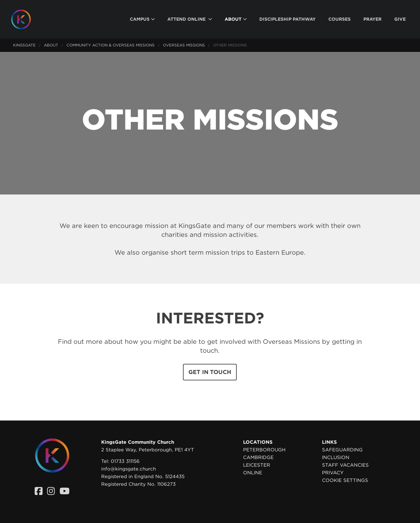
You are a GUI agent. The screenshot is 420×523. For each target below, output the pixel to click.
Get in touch (210, 372)
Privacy (333, 473)
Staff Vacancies (345, 465)
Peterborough (264, 450)
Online (253, 473)
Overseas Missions (184, 45)
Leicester (257, 465)
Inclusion (336, 457)
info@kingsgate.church (129, 469)
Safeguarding (342, 450)
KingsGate (24, 45)
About (51, 45)
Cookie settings (345, 480)
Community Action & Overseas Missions (111, 45)
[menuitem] (142, 19)
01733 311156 (125, 461)
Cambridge (258, 457)
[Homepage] (26, 19)
